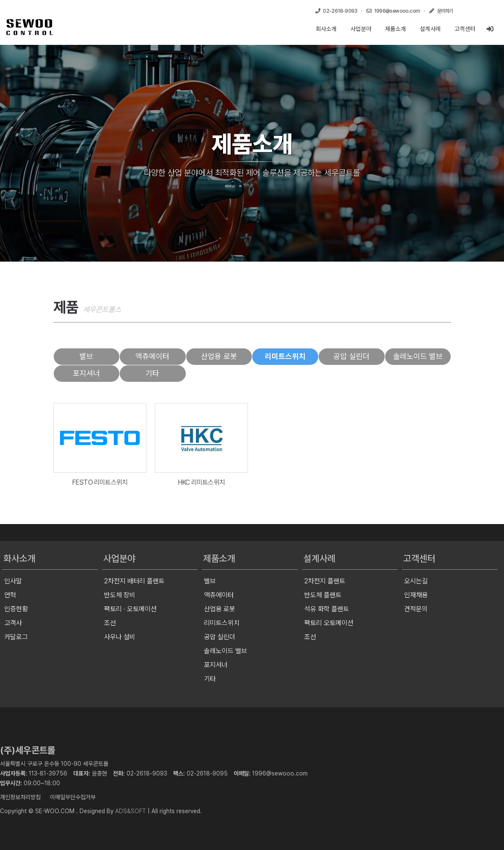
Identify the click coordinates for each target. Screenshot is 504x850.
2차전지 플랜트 (325, 581)
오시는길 (416, 581)
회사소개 (326, 29)
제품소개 (396, 29)
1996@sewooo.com (280, 773)
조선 (110, 623)
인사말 (13, 581)
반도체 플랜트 (323, 595)
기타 (152, 373)
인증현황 (16, 609)
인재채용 (416, 595)
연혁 (10, 595)
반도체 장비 (120, 595)
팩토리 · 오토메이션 (130, 609)
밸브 (86, 356)
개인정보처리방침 (20, 797)
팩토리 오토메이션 (329, 623)
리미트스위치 (285, 356)
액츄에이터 (152, 356)
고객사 (13, 623)
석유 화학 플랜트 (327, 609)
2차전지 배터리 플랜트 (134, 581)
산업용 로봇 (219, 356)
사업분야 (361, 29)
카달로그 (16, 637)
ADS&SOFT (131, 811)
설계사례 (430, 29)
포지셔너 (86, 373)
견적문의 (416, 609)
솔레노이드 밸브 (418, 356)
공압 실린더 (351, 356)
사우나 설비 (120, 637)
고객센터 (465, 29)
